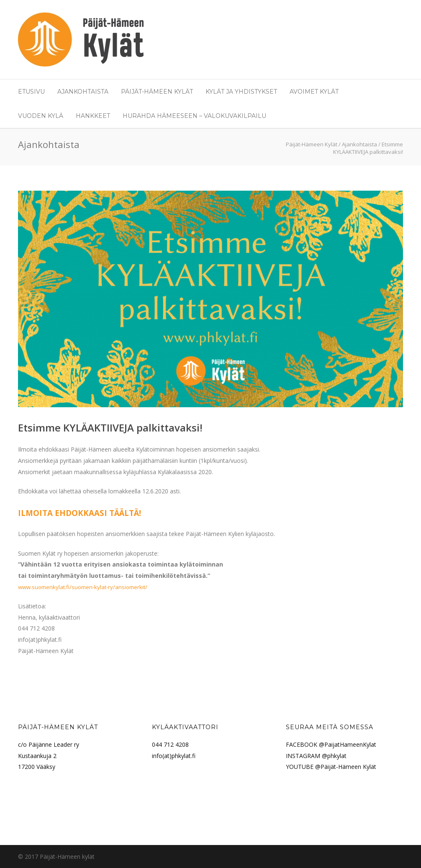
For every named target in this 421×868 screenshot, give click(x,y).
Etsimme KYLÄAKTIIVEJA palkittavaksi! (110, 428)
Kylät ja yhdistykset (241, 92)
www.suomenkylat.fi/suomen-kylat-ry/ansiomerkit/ (83, 587)
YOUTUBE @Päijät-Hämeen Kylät (331, 767)
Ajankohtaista (83, 92)
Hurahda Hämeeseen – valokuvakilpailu (194, 116)
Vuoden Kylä (41, 116)
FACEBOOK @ (305, 744)
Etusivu (31, 92)
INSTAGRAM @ (307, 756)
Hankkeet (93, 116)
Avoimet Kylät (314, 92)
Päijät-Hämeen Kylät (157, 92)
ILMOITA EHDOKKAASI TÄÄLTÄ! (80, 513)
